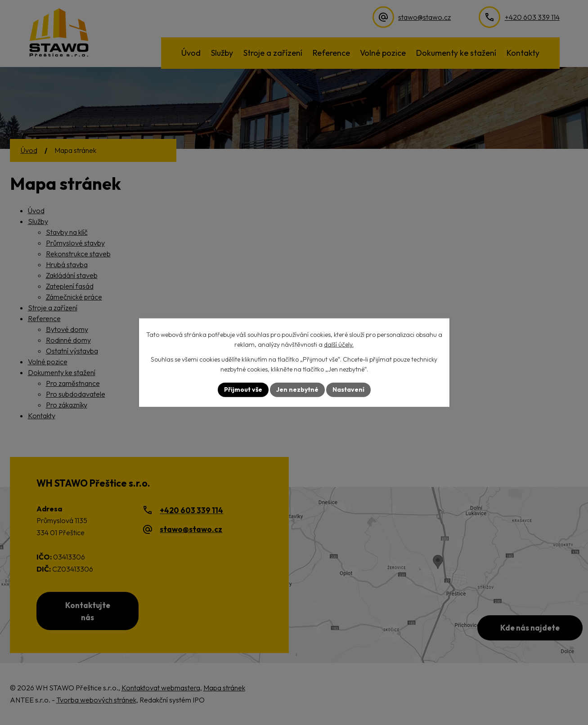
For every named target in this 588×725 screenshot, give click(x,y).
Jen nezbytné (297, 389)
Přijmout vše (243, 389)
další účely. (339, 345)
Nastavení (348, 389)
